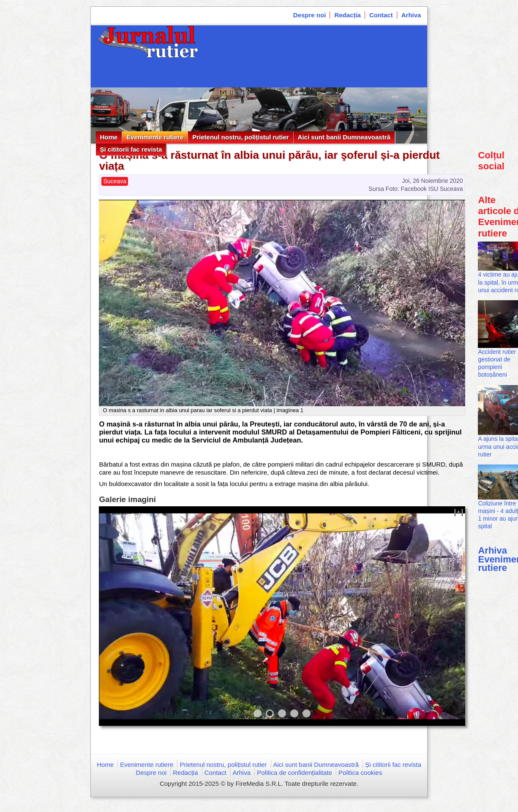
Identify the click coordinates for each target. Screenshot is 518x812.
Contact (381, 15)
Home (109, 137)
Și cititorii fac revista (131, 149)
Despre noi (310, 15)
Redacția (348, 15)
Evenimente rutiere (155, 137)
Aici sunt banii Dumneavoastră (344, 137)
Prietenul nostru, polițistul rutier (240, 137)
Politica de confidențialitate (294, 773)
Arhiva (411, 15)
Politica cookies (360, 773)
